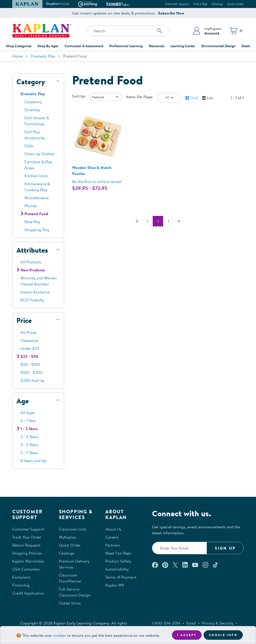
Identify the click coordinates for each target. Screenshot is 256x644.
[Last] (179, 221)
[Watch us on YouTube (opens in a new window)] (195, 565)
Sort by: (79, 96)
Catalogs (217, 4)
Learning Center (183, 46)
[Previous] (147, 221)
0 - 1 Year (28, 421)
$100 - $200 (31, 372)
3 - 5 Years (29, 445)
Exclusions (21, 577)
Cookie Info (223, 635)
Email (191, 623)
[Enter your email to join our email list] (179, 548)
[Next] (168, 221)
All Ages (28, 413)
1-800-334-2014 (166, 623)
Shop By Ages (48, 46)
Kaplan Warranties (28, 561)
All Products (31, 262)
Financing (21, 585)
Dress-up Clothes (40, 154)
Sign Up (225, 548)
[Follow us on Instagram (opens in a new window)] (205, 565)
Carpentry (33, 102)
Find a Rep (200, 4)
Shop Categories (19, 46)
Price (24, 320)
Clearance (29, 340)
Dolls (29, 146)
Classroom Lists (73, 529)
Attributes (32, 250)
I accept (187, 635)
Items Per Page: (140, 97)
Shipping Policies (27, 553)
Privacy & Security (218, 623)
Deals (246, 46)
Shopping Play (37, 230)
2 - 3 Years (29, 437)
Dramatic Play (43, 56)
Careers (112, 537)
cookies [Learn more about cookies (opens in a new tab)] (60, 635)
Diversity (32, 110)
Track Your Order (27, 537)
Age (23, 401)
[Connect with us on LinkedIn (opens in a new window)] (185, 565)
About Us (113, 529)
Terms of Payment (121, 577)
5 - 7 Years (29, 453)
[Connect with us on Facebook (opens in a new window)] (155, 565)
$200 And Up (32, 380)
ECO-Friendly (32, 300)
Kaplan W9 (115, 585)
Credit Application (28, 593)
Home (17, 56)
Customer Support (177, 4)
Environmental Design (218, 46)
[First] (137, 221)
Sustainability (117, 569)
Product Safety (118, 561)
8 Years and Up (33, 461)
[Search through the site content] (128, 31)
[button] (207, 31)
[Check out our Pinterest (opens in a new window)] (165, 565)
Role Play (32, 222)
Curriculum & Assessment (84, 46)
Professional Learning (126, 46)
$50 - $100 (30, 364)
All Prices (29, 332)
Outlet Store (70, 603)
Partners (113, 545)
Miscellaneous (37, 198)
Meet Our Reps (118, 553)
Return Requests (26, 545)
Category (31, 82)
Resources (157, 46)
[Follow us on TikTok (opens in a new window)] (215, 565)
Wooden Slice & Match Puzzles (92, 170)
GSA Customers (26, 569)
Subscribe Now (171, 13)
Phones (31, 206)
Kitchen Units (36, 176)
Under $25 (30, 348)
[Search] (159, 31)
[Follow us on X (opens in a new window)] (175, 565)
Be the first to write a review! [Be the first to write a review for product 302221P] (97, 181)
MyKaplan (68, 537)
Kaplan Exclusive (35, 292)
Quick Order (235, 4)
